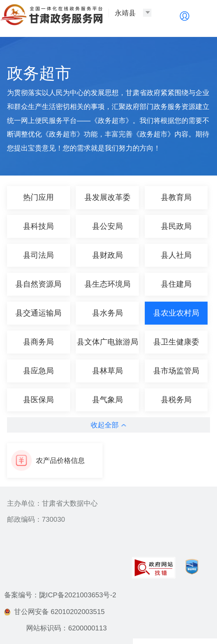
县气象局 (107, 400)
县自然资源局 (38, 284)
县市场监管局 (176, 371)
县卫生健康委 (176, 342)
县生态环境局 (107, 284)
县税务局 (176, 400)
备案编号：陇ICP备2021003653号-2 (60, 595)
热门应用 (38, 197)
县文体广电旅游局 (107, 342)
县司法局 (38, 255)
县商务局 (38, 342)
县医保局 (38, 400)
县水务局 (107, 313)
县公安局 (107, 226)
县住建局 (176, 284)
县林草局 (107, 371)
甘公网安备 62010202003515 (54, 612)
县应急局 (38, 371)
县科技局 (38, 226)
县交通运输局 (38, 313)
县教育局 (176, 197)
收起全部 (108, 425)
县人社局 (176, 255)
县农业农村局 (176, 313)
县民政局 (176, 226)
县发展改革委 (107, 197)
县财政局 (107, 255)
